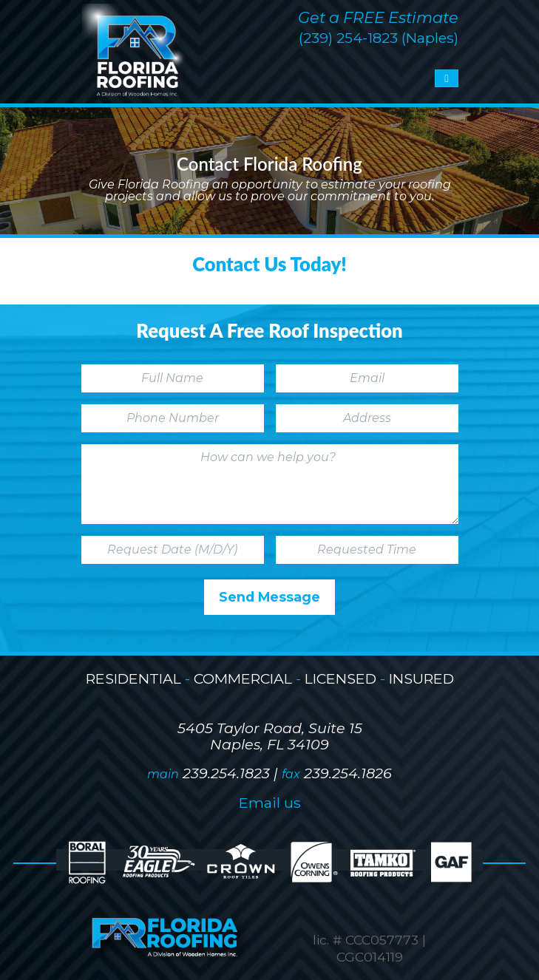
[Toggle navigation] (446, 78)
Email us (270, 803)
